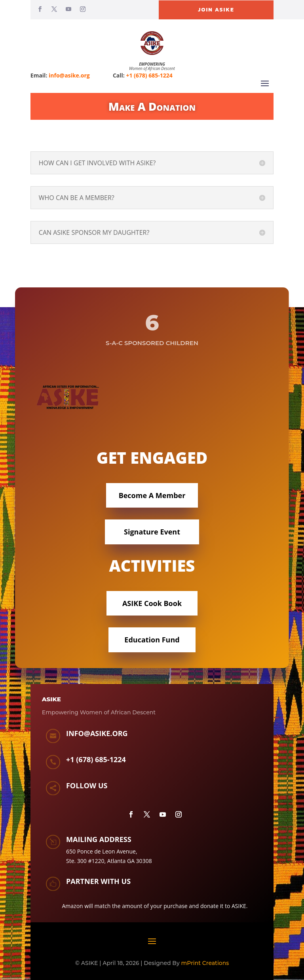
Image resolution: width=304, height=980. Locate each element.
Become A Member (152, 495)
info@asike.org (69, 75)
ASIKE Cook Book (152, 603)
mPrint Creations (205, 963)
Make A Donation (152, 106)
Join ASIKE (216, 10)
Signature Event (152, 532)
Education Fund (152, 640)
